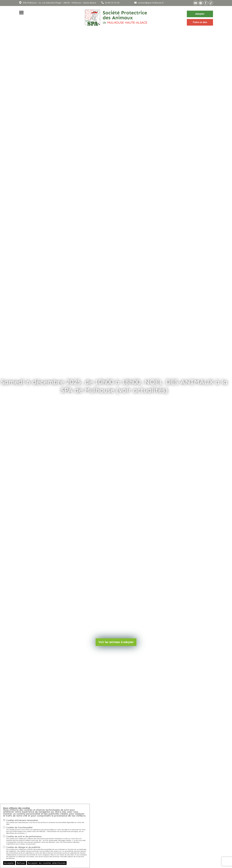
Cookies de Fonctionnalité (46, 830)
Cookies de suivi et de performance (46, 840)
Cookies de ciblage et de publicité (46, 853)
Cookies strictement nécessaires (46, 822)
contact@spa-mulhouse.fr (151, 3)
